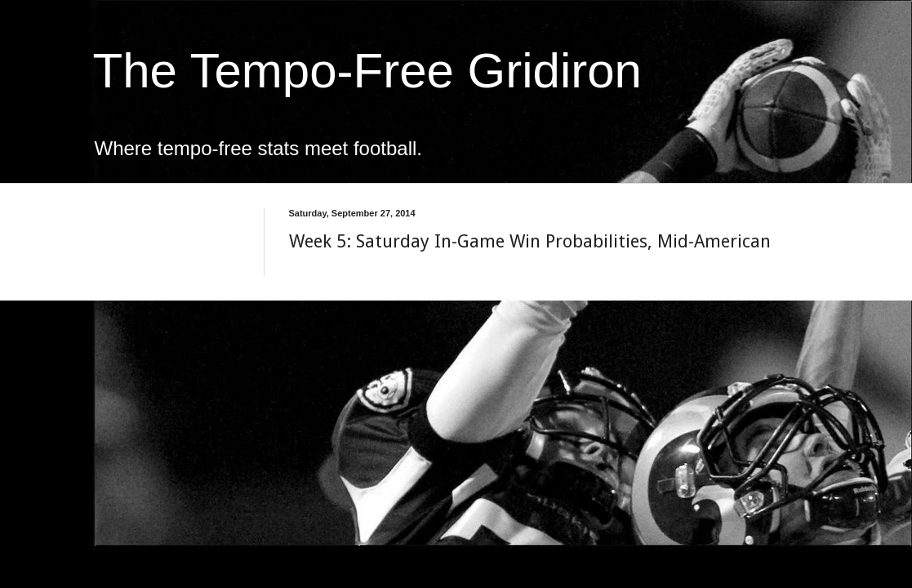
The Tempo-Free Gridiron (367, 71)
